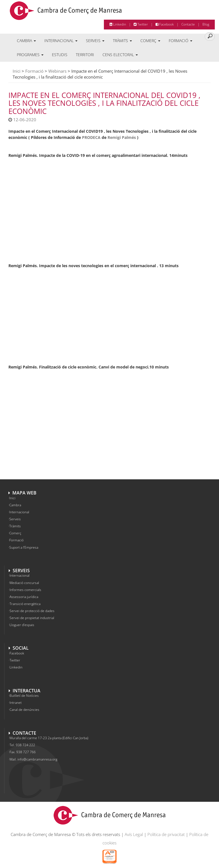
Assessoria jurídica (24, 597)
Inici (17, 71)
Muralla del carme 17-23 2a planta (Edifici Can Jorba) (49, 738)
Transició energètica (25, 604)
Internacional (61, 41)
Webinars (57, 71)
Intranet (16, 703)
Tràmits (122, 41)
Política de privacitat (166, 834)
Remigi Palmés (122, 137)
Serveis (95, 41)
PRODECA (91, 137)
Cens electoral (120, 55)
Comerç (150, 41)
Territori (85, 55)
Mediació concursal (24, 583)
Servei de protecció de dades (32, 611)
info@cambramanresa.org (37, 759)
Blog (206, 24)
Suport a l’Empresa (24, 547)
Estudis (60, 55)
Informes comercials (25, 590)
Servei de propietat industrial (32, 618)
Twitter (141, 24)
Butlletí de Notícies (24, 696)
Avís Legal (134, 834)
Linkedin (118, 24)
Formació (181, 41)
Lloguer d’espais (22, 625)
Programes (30, 55)
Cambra (26, 41)
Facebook (165, 24)
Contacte (188, 24)
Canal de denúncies (24, 710)
